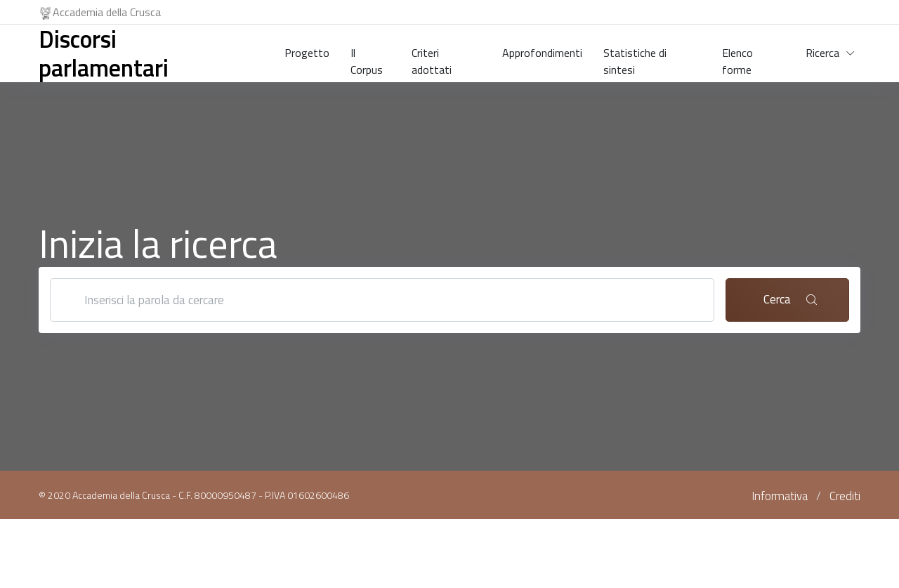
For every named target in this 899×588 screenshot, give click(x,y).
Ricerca (822, 53)
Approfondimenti (542, 53)
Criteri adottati (432, 58)
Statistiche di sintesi (635, 58)
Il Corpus (367, 58)
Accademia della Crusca (100, 12)
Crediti (845, 496)
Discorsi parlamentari (104, 53)
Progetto (307, 53)
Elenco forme (737, 58)
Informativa (780, 496)
